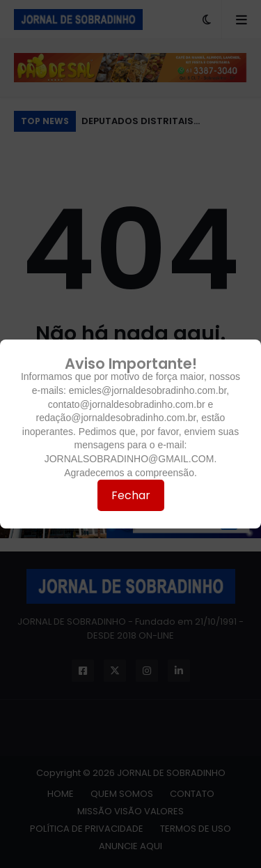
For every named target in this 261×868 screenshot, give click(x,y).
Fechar (131, 495)
